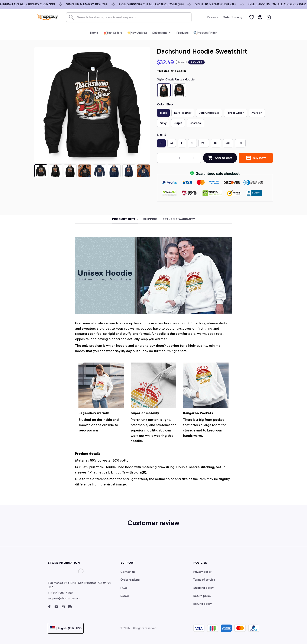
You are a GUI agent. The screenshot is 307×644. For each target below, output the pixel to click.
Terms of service (204, 580)
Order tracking (130, 580)
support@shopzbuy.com (64, 598)
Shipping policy (203, 588)
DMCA (125, 596)
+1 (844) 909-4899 (60, 593)
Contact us (128, 572)
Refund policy (203, 604)
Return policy (202, 596)
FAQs (124, 588)
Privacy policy (202, 572)
